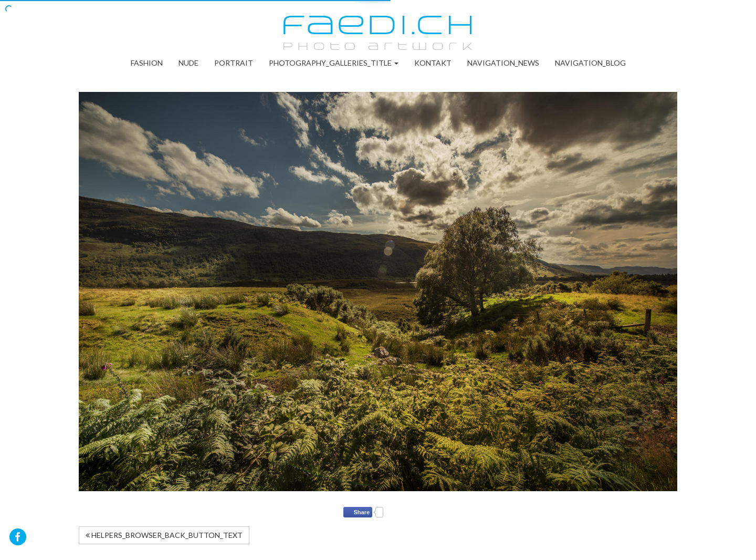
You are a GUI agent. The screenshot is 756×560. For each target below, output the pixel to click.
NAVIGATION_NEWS (503, 63)
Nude (188, 63)
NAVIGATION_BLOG (590, 63)
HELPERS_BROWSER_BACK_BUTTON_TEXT (164, 535)
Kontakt (433, 63)
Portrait (234, 63)
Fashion (147, 63)
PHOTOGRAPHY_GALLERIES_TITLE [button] (334, 63)
